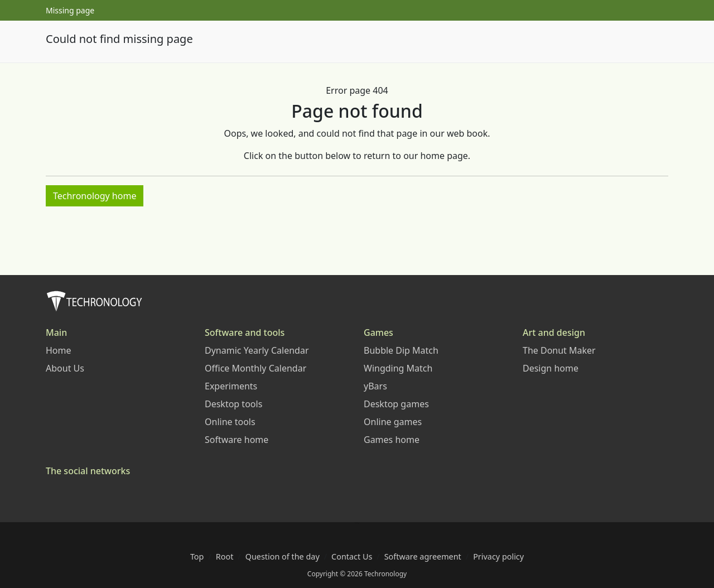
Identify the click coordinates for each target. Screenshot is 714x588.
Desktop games (396, 404)
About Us (65, 368)
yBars (375, 386)
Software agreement (423, 556)
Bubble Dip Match (401, 350)
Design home (551, 368)
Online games (393, 422)
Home (59, 350)
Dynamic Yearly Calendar (257, 350)
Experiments (231, 386)
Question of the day (283, 556)
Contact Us (352, 556)
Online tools (230, 422)
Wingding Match (398, 368)
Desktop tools (233, 404)
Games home (392, 440)
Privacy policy (498, 556)
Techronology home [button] (95, 196)
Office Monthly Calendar (255, 368)
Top (197, 556)
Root (225, 556)
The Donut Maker (559, 350)
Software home (237, 440)
